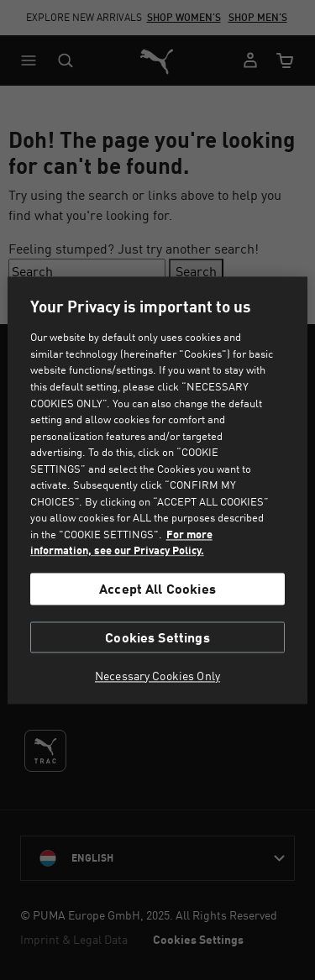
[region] (157, 490)
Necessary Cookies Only (157, 676)
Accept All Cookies (157, 589)
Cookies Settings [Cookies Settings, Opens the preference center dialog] (157, 637)
